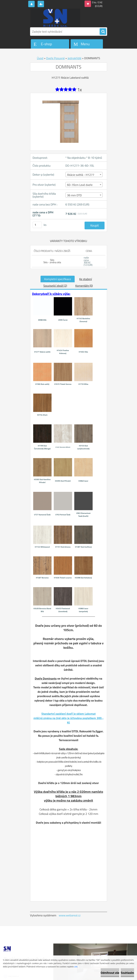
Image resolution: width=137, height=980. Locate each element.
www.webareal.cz (70, 915)
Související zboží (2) (55, 286)
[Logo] (55, 18)
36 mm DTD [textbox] (74, 195)
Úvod (40, 58)
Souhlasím (127, 973)
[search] (103, 32)
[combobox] (84, 175)
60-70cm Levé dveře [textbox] (80, 185)
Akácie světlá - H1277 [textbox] (81, 175)
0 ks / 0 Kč (97, 2)
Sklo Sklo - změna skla (52, 261)
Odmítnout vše (110, 973)
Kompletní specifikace (58, 279)
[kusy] (37, 225)
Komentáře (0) (84, 286)
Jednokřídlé (74, 58)
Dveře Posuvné (55, 58)
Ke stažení (86, 279)
